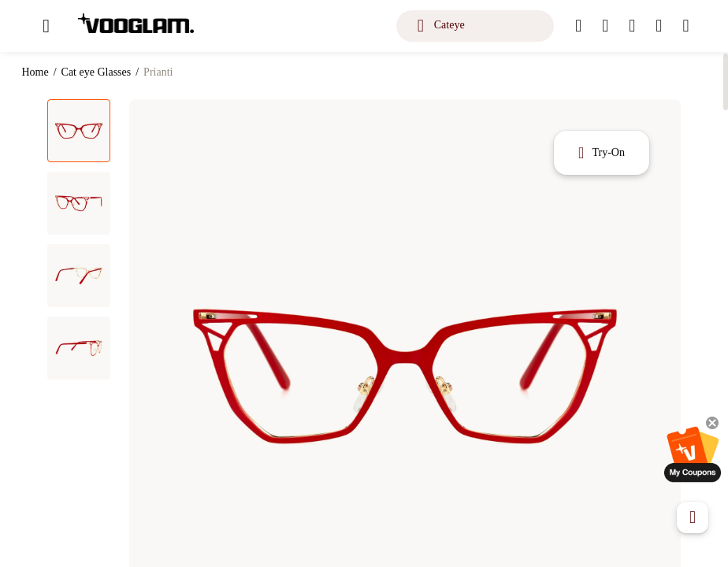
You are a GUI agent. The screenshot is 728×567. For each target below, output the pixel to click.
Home (35, 72)
